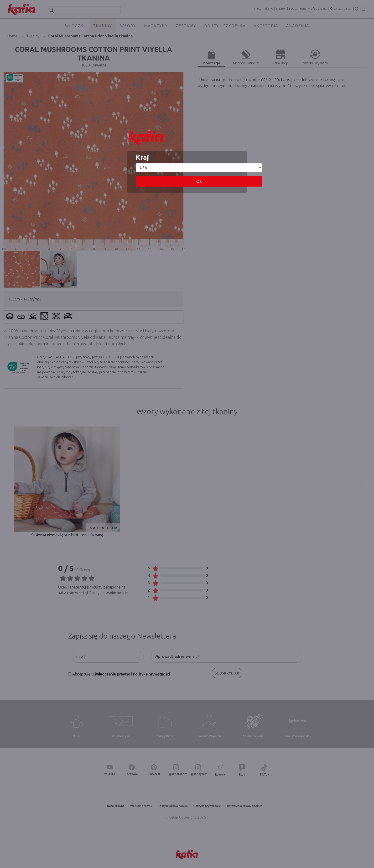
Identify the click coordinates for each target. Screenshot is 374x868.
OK (199, 181)
